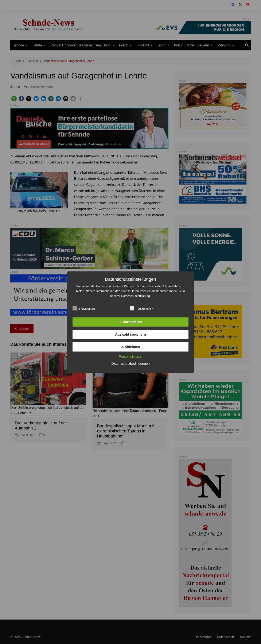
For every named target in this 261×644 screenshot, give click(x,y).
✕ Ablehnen (130, 347)
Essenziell (84, 308)
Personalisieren (130, 356)
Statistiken (142, 308)
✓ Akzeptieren (130, 322)
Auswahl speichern (130, 334)
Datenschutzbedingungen (130, 363)
